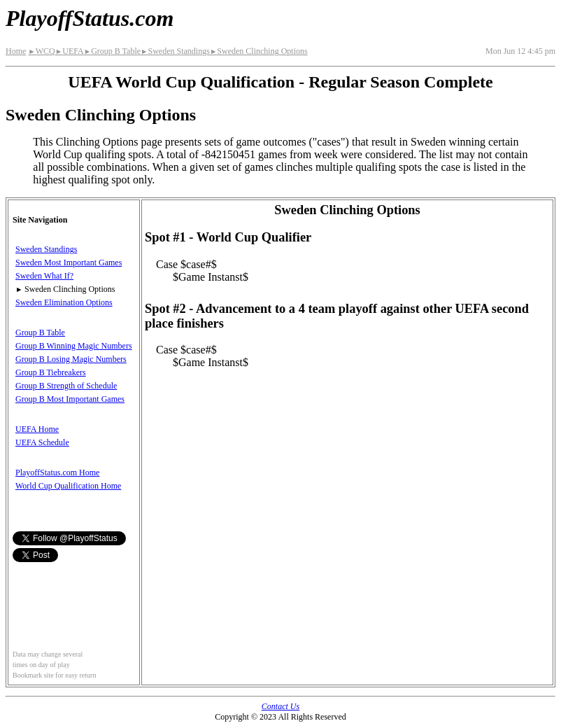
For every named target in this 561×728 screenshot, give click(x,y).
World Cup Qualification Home (68, 486)
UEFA (70, 51)
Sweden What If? (44, 276)
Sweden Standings (175, 51)
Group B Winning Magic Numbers (74, 346)
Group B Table (112, 51)
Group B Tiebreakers (51, 372)
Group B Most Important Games (70, 399)
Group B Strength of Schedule (66, 386)
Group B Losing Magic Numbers (71, 359)
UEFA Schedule (42, 442)
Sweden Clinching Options (259, 51)
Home (16, 51)
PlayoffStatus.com (90, 18)
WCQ (41, 51)
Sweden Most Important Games (69, 262)
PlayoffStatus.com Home (57, 472)
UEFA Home (37, 429)
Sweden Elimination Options (64, 302)
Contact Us (280, 706)
